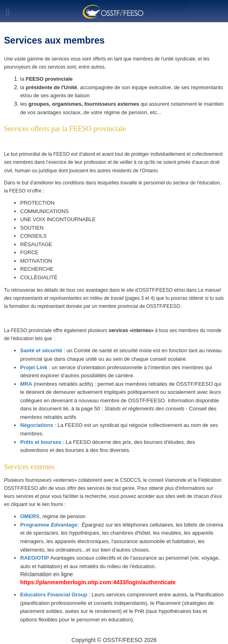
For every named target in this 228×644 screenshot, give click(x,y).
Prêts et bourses (42, 442)
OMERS (30, 516)
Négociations (37, 425)
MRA (26, 384)
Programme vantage (49, 525)
